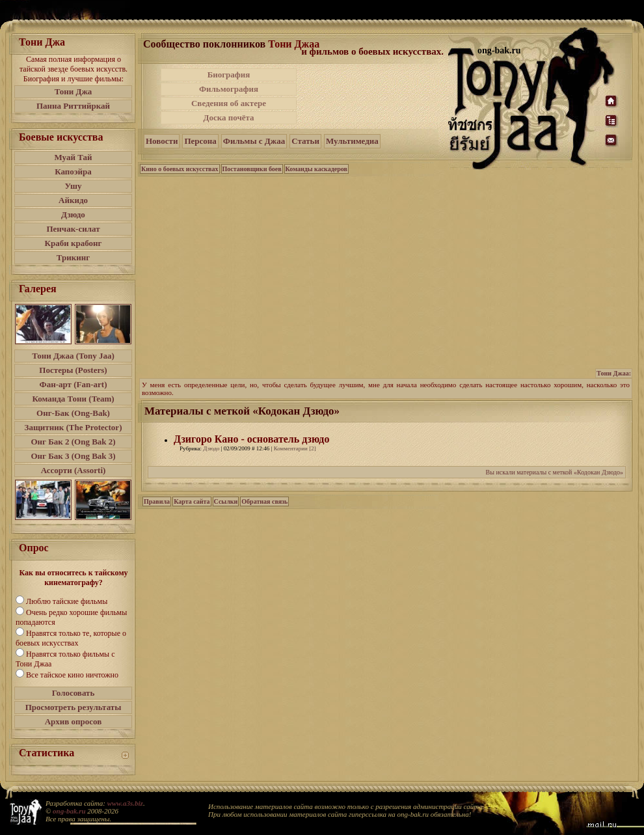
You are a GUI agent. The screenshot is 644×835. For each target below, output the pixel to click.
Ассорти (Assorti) (74, 470)
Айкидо (73, 200)
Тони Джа (74, 91)
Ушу (74, 186)
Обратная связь (264, 501)
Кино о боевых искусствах (180, 169)
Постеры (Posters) (73, 370)
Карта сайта (192, 501)
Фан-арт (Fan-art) (74, 384)
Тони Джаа (294, 44)
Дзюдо (73, 214)
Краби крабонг (74, 243)
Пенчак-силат (73, 229)
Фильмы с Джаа (254, 141)
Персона (200, 141)
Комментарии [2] (295, 448)
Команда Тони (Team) (73, 399)
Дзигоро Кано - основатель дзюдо (251, 439)
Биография (229, 75)
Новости (162, 141)
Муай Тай (73, 157)
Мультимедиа (352, 141)
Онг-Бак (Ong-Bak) (73, 413)
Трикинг (73, 257)
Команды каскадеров (316, 169)
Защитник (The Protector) (74, 427)
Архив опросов (74, 721)
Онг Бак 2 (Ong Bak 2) (73, 442)
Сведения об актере (229, 103)
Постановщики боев (252, 169)
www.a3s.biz (125, 803)
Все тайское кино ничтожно (72, 675)
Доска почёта (228, 117)
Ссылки (226, 501)
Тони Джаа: (614, 373)
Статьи (305, 141)
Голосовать (74, 693)
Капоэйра (73, 171)
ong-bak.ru (69, 811)
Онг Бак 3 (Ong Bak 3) (73, 456)
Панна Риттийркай (73, 106)
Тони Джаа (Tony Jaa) (73, 356)
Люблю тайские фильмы (67, 601)
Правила (157, 501)
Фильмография (229, 89)
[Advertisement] (373, 96)
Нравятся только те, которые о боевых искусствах (71, 638)
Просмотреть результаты (74, 707)
